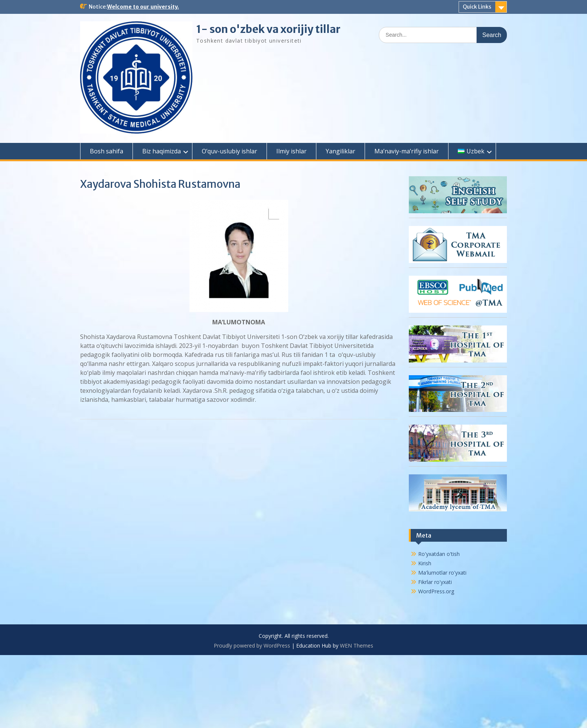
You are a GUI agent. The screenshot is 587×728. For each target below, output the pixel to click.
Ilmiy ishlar (291, 151)
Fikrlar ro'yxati (435, 582)
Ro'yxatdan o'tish (439, 554)
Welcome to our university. (143, 7)
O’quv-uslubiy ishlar (229, 151)
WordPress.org (436, 591)
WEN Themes (357, 646)
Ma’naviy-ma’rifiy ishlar (407, 151)
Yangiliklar (340, 151)
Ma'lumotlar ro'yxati (442, 573)
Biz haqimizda (162, 151)
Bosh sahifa (107, 151)
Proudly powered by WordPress (252, 646)
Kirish (425, 563)
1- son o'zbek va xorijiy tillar (268, 29)
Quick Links (477, 7)
